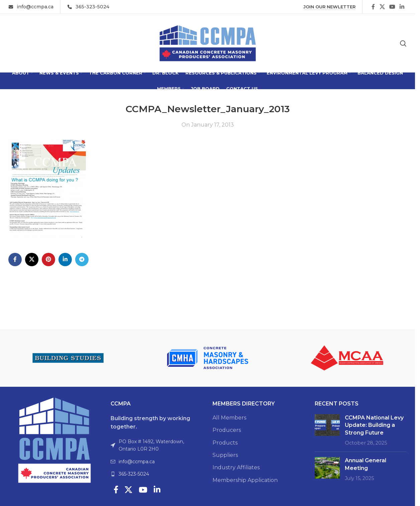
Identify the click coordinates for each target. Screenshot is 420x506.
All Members (229, 418)
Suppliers (225, 455)
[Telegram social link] (82, 260)
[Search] (403, 43)
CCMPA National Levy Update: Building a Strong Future (374, 425)
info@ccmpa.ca (137, 462)
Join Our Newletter (329, 7)
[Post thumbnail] (327, 431)
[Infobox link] (31, 7)
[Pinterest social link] (48, 260)
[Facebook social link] (373, 7)
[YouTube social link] (392, 7)
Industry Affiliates (236, 467)
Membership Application (245, 480)
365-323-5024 (134, 474)
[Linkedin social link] (402, 7)
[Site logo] (208, 43)
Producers (227, 430)
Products (225, 443)
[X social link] (382, 7)
